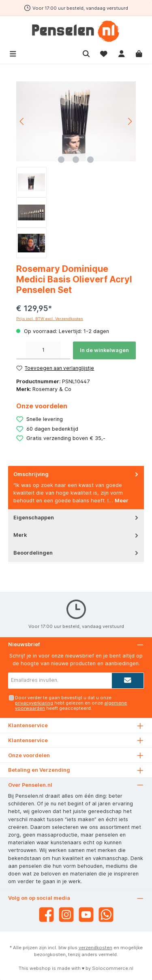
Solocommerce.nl (113, 968)
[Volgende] (130, 121)
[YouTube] (86, 915)
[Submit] (128, 681)
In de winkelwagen (104, 350)
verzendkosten (95, 948)
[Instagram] (66, 915)
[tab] (76, 488)
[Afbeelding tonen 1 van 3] (61, 160)
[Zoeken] (86, 53)
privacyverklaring (34, 703)
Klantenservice (28, 740)
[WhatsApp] (106, 915)
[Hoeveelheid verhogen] (66, 350)
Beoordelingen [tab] (77, 553)
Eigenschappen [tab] (77, 518)
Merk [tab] (77, 535)
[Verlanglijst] (104, 53)
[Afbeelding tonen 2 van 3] (76, 160)
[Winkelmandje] (139, 53)
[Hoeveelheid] (43, 350)
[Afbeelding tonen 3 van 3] (90, 160)
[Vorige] (22, 121)
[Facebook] (46, 915)
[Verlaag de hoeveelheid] (21, 350)
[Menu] (13, 53)
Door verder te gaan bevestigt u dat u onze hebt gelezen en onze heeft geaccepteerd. (71, 703)
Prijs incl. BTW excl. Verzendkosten (50, 319)
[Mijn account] (122, 53)
